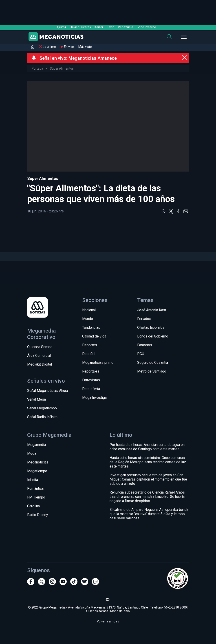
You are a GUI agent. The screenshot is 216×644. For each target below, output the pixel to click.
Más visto (85, 47)
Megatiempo (37, 471)
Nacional (89, 310)
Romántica (35, 489)
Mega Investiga (94, 398)
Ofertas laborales (151, 328)
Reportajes (91, 371)
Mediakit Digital (40, 364)
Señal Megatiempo (42, 408)
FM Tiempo (36, 497)
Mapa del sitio (120, 611)
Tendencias (91, 328)
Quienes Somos (40, 347)
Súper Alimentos (62, 68)
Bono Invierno (146, 27)
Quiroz (62, 27)
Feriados (144, 319)
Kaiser (99, 27)
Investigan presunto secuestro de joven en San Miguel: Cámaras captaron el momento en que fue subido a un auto (148, 479)
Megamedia (36, 445)
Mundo (88, 319)
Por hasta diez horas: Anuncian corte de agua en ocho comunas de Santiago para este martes (147, 447)
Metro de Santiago (152, 371)
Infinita (33, 480)
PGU (141, 354)
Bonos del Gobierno (153, 336)
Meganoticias (38, 462)
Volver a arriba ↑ (108, 621)
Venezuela (126, 27)
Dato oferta (91, 389)
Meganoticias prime (98, 363)
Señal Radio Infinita (42, 417)
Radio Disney (38, 515)
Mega (32, 453)
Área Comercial (39, 356)
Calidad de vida (94, 336)
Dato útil (89, 354)
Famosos (145, 345)
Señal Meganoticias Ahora (48, 391)
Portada (37, 68)
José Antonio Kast (152, 310)
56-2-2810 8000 (175, 607)
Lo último (49, 47)
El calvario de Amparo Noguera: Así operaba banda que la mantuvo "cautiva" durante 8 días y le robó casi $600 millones (149, 514)
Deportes (90, 345)
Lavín (111, 27)
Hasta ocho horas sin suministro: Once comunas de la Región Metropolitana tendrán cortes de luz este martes (148, 462)
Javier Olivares (80, 27)
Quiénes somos (97, 611)
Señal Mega (36, 399)
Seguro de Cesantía (153, 363)
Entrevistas (91, 380)
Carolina (33, 506)
